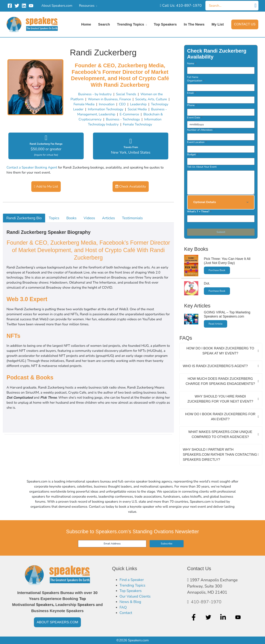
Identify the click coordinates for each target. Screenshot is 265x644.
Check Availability (131, 186)
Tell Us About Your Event (202, 167)
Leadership (138, 104)
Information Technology (105, 109)
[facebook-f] (194, 617)
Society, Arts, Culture (151, 99)
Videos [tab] (89, 218)
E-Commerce (129, 114)
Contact (126, 616)
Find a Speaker (133, 580)
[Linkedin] (24, 6)
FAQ (123, 610)
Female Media (84, 104)
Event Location (197, 142)
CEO (122, 104)
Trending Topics (134, 586)
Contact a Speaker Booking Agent (32, 167)
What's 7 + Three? (199, 212)
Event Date (195, 118)
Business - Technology (123, 119)
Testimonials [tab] (132, 218)
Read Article (216, 324)
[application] (96, 6)
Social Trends (126, 94)
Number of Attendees (201, 130)
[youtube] (238, 617)
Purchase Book (217, 270)
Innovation (107, 104)
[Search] (255, 6)
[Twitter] (17, 6)
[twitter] (209, 617)
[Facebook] (10, 6)
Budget (193, 154)
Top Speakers (132, 592)
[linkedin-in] (224, 617)
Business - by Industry (95, 94)
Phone (192, 105)
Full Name (193, 77)
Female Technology (138, 124)
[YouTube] (31, 6)
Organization (196, 81)
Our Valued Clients (137, 598)
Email (191, 93)
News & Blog (131, 604)
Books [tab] (71, 218)
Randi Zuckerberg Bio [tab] (24, 218)
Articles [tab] (109, 218)
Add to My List (46, 186)
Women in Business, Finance (109, 99)
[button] (245, 24)
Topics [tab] (54, 218)
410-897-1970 (206, 602)
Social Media (137, 109)
